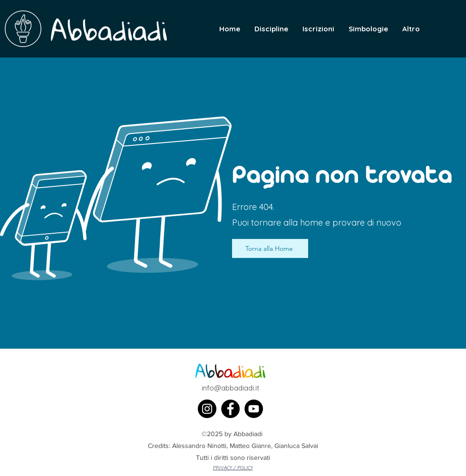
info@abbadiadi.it (230, 388)
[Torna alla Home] (270, 248)
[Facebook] (230, 409)
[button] (411, 29)
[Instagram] (207, 409)
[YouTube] (254, 409)
